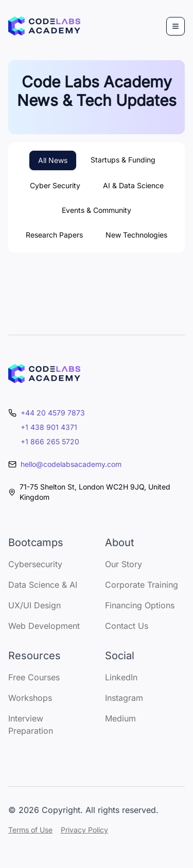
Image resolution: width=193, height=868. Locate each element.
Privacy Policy (84, 830)
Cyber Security (55, 185)
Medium (120, 718)
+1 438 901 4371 (49, 427)
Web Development (44, 626)
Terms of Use (30, 830)
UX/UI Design (34, 605)
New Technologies (136, 235)
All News (53, 160)
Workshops (30, 698)
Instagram (124, 698)
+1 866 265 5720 (50, 441)
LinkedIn (121, 677)
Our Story (124, 564)
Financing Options (140, 605)
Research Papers (54, 235)
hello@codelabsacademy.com (71, 464)
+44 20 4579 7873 (53, 413)
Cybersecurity (35, 564)
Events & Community (97, 210)
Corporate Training (142, 585)
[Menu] (176, 26)
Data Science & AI (43, 585)
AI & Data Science (133, 185)
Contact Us (127, 626)
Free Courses (34, 677)
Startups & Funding (123, 160)
